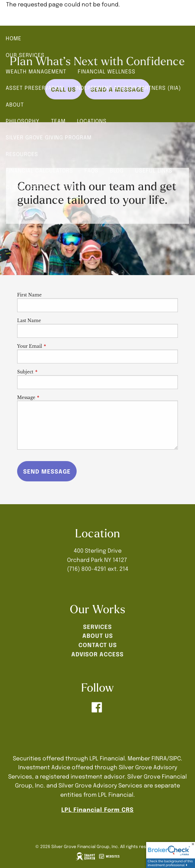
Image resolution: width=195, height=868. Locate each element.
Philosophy (23, 121)
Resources (22, 154)
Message (50, 397)
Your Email (53, 346)
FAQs (91, 170)
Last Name (29, 321)
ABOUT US (98, 635)
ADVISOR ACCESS (97, 654)
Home (14, 38)
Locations (92, 121)
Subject (49, 372)
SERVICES (97, 626)
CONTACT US (98, 645)
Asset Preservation (35, 88)
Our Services (25, 55)
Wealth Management (36, 71)
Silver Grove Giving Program (49, 137)
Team (58, 121)
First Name (29, 295)
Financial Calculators (39, 170)
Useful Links (154, 170)
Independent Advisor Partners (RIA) (128, 88)
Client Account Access (41, 187)
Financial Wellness (107, 71)
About (15, 104)
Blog (117, 170)
